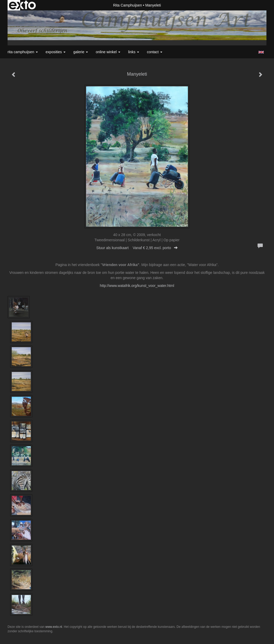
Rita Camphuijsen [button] (23, 52)
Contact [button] (155, 52)
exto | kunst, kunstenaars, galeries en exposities (22, 5)
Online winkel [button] (108, 52)
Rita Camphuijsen (127, 5)
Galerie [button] (81, 52)
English (261, 52)
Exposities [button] (56, 52)
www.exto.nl (54, 627)
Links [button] (134, 52)
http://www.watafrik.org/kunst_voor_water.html (137, 286)
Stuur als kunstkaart (137, 248)
